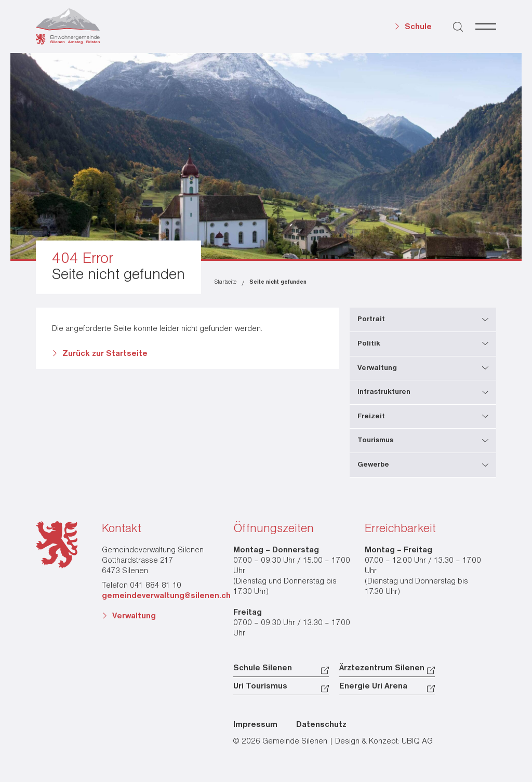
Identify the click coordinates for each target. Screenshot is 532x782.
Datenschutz (321, 725)
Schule (418, 27)
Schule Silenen (263, 668)
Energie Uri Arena (373, 686)
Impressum (255, 725)
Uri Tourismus (260, 686)
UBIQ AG (417, 741)
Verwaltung (134, 616)
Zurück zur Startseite (105, 354)
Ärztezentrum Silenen (382, 668)
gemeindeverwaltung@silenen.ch (166, 596)
